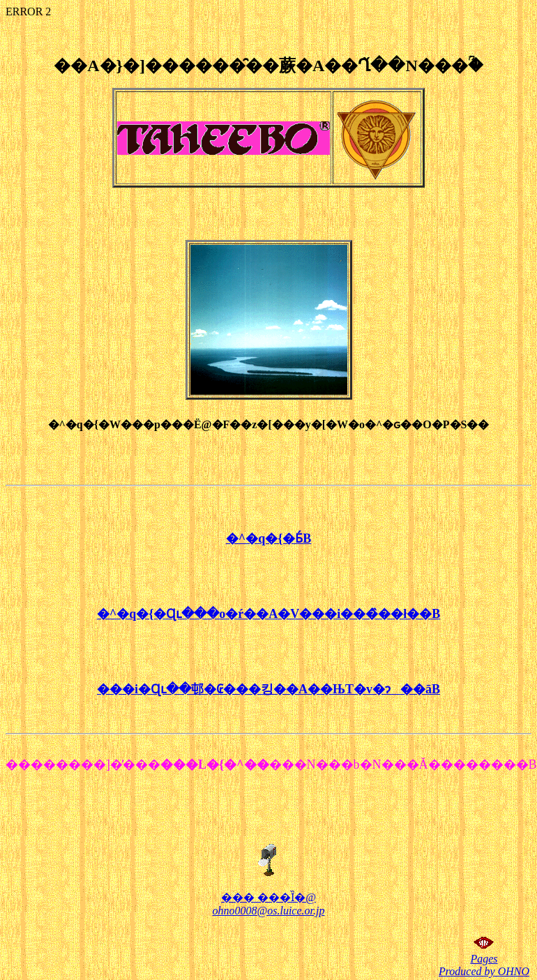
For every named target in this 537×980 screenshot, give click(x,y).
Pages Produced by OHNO (484, 965)
